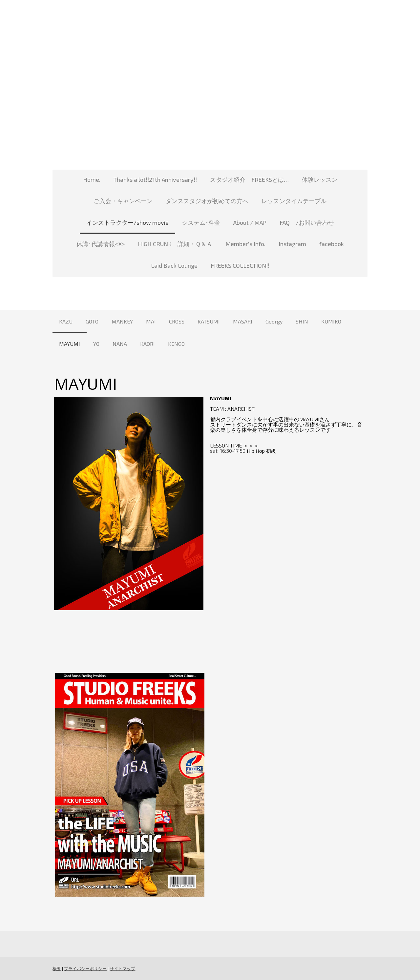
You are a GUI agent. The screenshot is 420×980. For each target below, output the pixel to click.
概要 (57, 969)
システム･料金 (201, 222)
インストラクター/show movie (127, 222)
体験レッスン (320, 179)
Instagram (292, 244)
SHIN (302, 321)
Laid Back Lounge (174, 265)
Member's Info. (245, 244)
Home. (92, 179)
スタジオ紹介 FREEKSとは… (249, 179)
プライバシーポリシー (85, 969)
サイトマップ (122, 969)
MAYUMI (70, 344)
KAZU (66, 321)
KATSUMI (209, 321)
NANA (120, 344)
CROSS (177, 321)
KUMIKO (331, 321)
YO (96, 344)
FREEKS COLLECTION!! (240, 265)
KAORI (147, 344)
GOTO (92, 321)
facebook (332, 244)
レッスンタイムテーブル (294, 201)
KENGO (176, 344)
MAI (151, 321)
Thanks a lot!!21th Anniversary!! (155, 179)
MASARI (243, 321)
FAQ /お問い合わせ (307, 222)
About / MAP (250, 222)
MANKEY (122, 321)
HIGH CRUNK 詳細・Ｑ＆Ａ (175, 244)
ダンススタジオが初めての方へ (207, 201)
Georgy (274, 321)
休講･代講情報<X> (101, 244)
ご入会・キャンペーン (123, 201)
